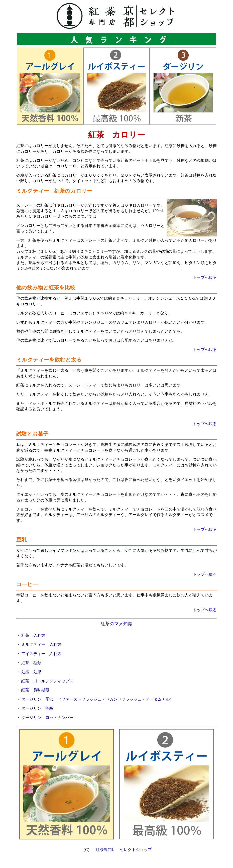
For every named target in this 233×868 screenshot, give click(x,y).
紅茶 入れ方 (33, 635)
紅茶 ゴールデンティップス (47, 681)
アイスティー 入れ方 (41, 654)
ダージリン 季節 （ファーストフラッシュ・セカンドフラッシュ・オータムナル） (97, 699)
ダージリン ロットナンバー (47, 718)
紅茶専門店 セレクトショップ (124, 850)
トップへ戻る (205, 277)
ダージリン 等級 (37, 708)
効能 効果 (31, 672)
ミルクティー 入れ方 (41, 644)
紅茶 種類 (31, 663)
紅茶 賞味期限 (35, 690)
